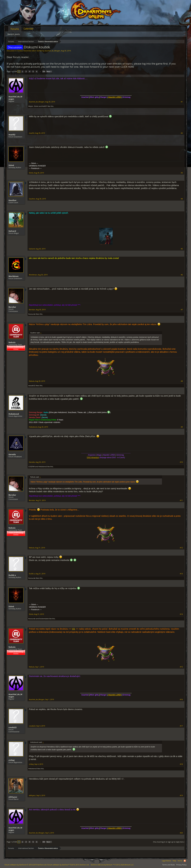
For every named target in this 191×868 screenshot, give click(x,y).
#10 (181, 462)
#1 (182, 102)
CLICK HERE (127, 67)
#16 (181, 699)
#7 (182, 310)
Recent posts (14, 34)
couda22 (13, 727)
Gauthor (13, 200)
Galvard (12, 231)
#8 (182, 381)
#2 (182, 133)
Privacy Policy (181, 865)
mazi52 (12, 135)
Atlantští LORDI (115, 97)
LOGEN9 (32, 466)
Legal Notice (167, 861)
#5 (182, 249)
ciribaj (12, 760)
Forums (15, 29)
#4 (182, 199)
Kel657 (45, 106)
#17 (181, 726)
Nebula (12, 342)
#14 (181, 614)
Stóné (36, 106)
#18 (181, 764)
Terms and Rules (169, 865)
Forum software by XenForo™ (68, 865)
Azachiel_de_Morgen (52, 51)
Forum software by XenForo (26, 865)
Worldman (14, 276)
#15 (181, 667)
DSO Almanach (93, 458)
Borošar (12, 307)
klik (74, 629)
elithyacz (13, 797)
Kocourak (32, 314)
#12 (181, 548)
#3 (182, 173)
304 (44, 71)
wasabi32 (32, 385)
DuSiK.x (12, 575)
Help (174, 861)
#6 (182, 275)
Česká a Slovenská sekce (27, 51)
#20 (181, 833)
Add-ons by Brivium (112, 865)
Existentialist (44, 619)
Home (180, 861)
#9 (182, 427)
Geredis (12, 454)
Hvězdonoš (14, 414)
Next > (49, 71)
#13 (181, 574)
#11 (181, 500)
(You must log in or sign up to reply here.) (169, 842)
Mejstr (31, 106)
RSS (185, 861)
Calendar (28, 29)
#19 (181, 795)
